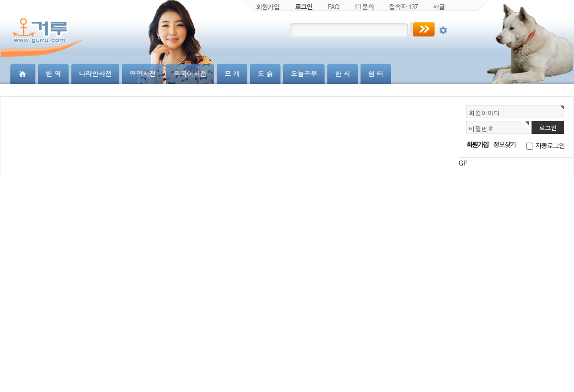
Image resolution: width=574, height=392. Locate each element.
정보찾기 (505, 144)
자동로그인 (550, 145)
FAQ (334, 6)
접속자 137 (403, 6)
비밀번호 (481, 128)
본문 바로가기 (0, 0)
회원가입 (268, 6)
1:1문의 (364, 6)
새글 (439, 6)
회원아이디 (484, 113)
